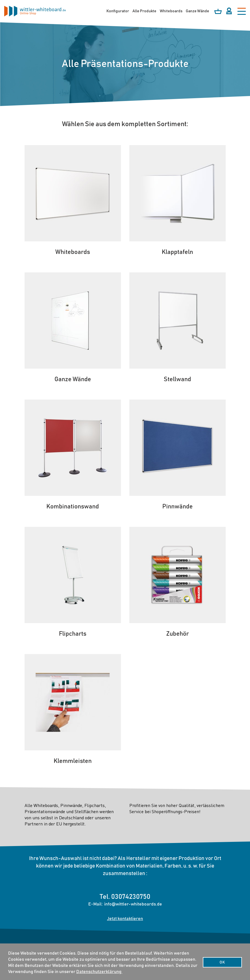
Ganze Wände (197, 11)
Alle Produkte (144, 11)
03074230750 (131, 897)
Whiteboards (171, 11)
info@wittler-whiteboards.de (133, 904)
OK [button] (222, 962)
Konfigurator (118, 11)
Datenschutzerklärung (99, 972)
